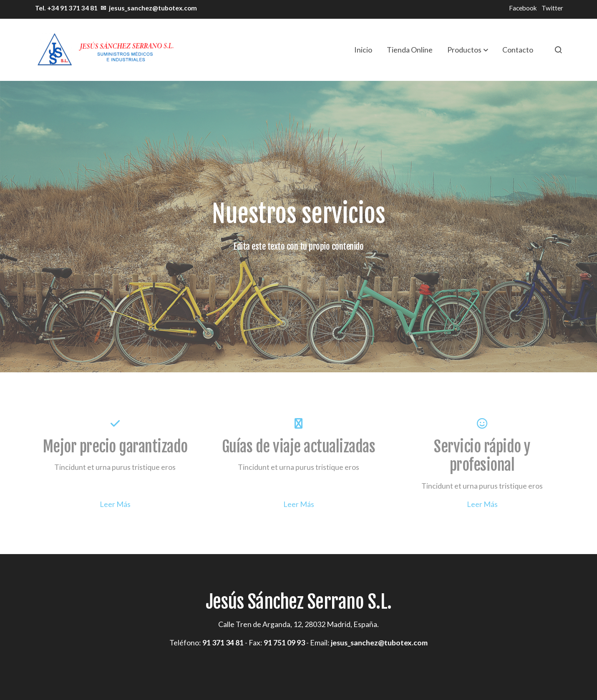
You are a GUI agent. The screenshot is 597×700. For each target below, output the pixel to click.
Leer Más (115, 504)
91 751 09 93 (284, 642)
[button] (468, 50)
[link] (105, 50)
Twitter (552, 8)
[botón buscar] (558, 50)
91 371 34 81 (223, 642)
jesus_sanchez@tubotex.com (153, 8)
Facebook (523, 8)
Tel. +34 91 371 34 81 (66, 8)
